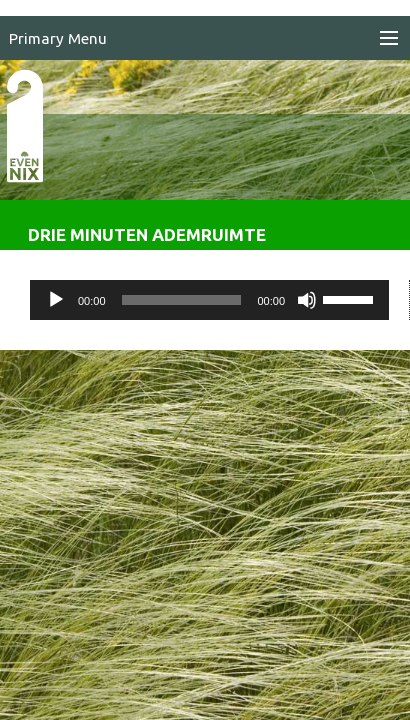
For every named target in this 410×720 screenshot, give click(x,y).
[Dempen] (307, 300)
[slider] (182, 300)
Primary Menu (58, 38)
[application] (209, 300)
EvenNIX (35, 158)
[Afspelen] (56, 300)
